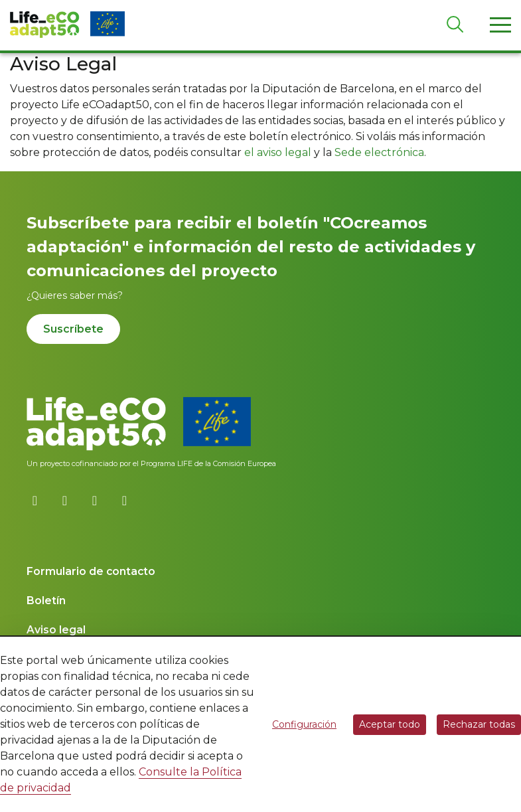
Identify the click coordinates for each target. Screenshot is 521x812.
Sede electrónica (379, 152)
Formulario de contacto (91, 571)
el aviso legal (278, 152)
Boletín (46, 601)
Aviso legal (56, 630)
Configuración (304, 724)
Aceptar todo (390, 724)
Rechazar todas (479, 724)
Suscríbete (73, 329)
